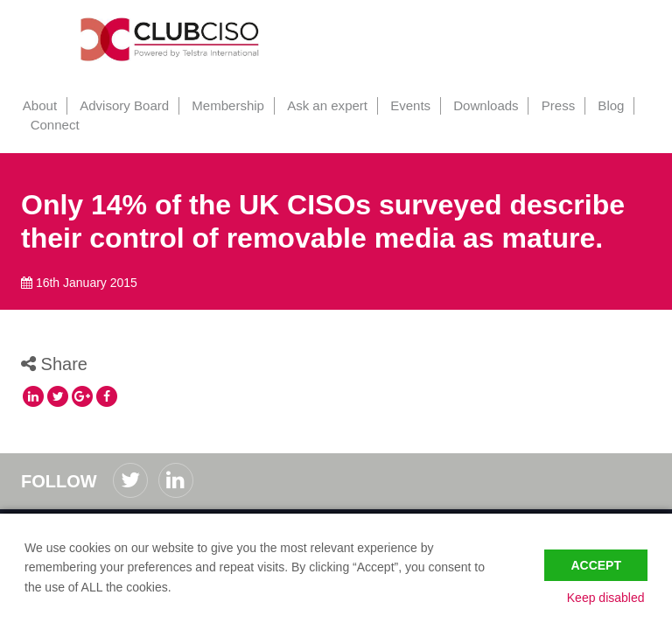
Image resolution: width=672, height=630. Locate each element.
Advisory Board (122, 105)
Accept (596, 562)
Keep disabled (609, 598)
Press (549, 105)
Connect (54, 125)
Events (404, 105)
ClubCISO (175, 39)
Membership (224, 105)
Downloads (478, 105)
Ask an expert (322, 105)
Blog (601, 105)
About (38, 105)
